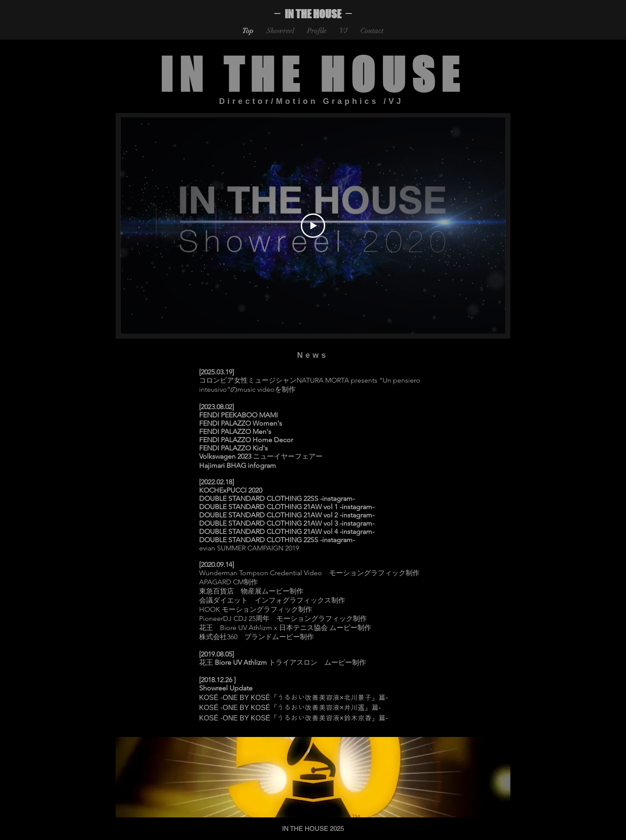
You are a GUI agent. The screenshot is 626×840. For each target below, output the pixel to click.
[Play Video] (313, 226)
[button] (313, 777)
